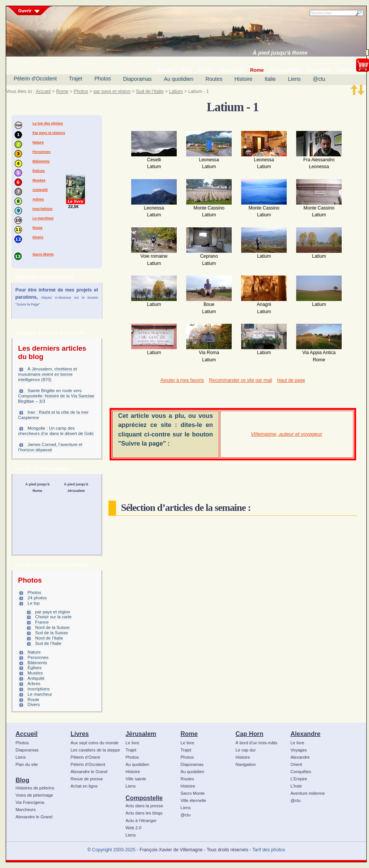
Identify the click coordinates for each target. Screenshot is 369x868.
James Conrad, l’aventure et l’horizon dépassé (50, 447)
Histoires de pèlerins (35, 788)
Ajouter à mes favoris (182, 380)
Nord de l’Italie (49, 638)
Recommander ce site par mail (240, 380)
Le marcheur (43, 218)
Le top (34, 603)
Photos (103, 79)
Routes (214, 79)
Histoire (243, 79)
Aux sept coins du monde (95, 743)
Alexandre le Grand (34, 817)
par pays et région (112, 91)
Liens (294, 79)
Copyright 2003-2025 (114, 850)
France (42, 622)
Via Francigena (30, 802)
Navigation (246, 764)
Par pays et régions (49, 133)
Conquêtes (301, 772)
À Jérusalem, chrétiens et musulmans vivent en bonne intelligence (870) (48, 374)
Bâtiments (41, 161)
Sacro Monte (43, 254)
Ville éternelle (193, 800)
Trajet (76, 79)
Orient (296, 764)
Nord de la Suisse (53, 627)
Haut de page (291, 380)
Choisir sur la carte (53, 617)
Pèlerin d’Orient (85, 757)
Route (38, 228)
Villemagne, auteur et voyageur (287, 434)
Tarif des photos (269, 850)
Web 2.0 (133, 828)
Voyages (299, 750)
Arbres (38, 199)
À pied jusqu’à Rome (280, 53)
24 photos (37, 598)
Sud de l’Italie (150, 91)
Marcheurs (26, 810)
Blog (22, 780)
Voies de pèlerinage (34, 795)
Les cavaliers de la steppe (95, 750)
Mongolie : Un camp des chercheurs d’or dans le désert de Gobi (56, 431)
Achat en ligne (84, 786)
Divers (38, 237)
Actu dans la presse (144, 806)
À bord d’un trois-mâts (256, 743)
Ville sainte (136, 779)
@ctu (319, 79)
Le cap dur (246, 750)
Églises (39, 171)
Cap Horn (249, 734)
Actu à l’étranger (141, 821)
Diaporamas (137, 79)
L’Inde (296, 786)
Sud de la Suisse (52, 633)
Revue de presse (87, 779)
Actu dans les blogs (144, 813)
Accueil (43, 91)
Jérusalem (141, 734)
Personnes (42, 152)
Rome (62, 91)
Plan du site (27, 764)
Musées (39, 180)
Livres (80, 734)
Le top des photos (48, 123)
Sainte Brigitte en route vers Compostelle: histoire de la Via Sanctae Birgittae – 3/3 (56, 396)
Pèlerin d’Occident (35, 79)
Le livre (132, 743)
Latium (176, 91)
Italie (270, 79)
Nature (38, 142)
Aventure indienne (308, 793)
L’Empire (299, 779)
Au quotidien (179, 79)
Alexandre (305, 734)
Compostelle (144, 798)
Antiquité (40, 190)
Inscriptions (43, 209)
